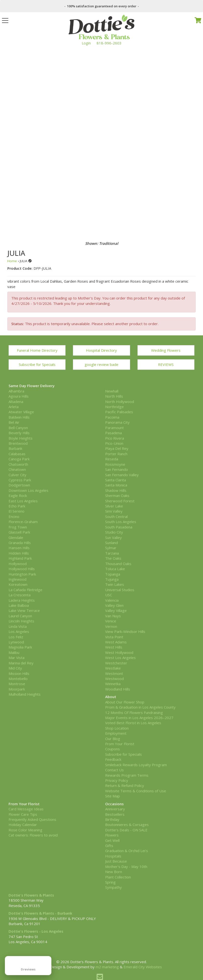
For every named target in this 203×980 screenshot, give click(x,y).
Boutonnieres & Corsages (127, 825)
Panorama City (117, 422)
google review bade (101, 364)
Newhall (112, 391)
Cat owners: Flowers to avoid (33, 835)
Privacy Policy (117, 780)
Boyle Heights (21, 438)
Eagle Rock (18, 495)
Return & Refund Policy (125, 785)
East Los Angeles (23, 501)
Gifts (109, 846)
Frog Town (18, 527)
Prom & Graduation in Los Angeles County (140, 707)
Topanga (113, 574)
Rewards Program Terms (127, 775)
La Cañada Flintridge (25, 590)
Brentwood (18, 443)
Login (86, 43)
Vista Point (114, 637)
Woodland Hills (118, 689)
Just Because (116, 861)
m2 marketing (107, 967)
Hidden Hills (19, 553)
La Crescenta (20, 595)
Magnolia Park (20, 647)
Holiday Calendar (23, 825)
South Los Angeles (121, 522)
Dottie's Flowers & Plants (31, 895)
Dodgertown (19, 485)
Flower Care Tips (23, 814)
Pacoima (112, 417)
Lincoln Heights (21, 621)
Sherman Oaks (117, 495)
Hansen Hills (19, 548)
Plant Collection (118, 877)
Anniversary (115, 809)
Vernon (111, 626)
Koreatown (18, 584)
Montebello (18, 679)
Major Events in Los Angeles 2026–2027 (139, 718)
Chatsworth (18, 464)
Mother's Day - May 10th (126, 867)
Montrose (17, 684)
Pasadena (113, 433)
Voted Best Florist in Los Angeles (133, 723)
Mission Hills (19, 673)
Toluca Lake (115, 569)
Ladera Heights (22, 600)
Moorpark (17, 689)
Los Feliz (16, 637)
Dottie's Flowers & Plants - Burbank (40, 913)
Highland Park (20, 558)
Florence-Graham (23, 522)
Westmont (114, 673)
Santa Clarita (116, 480)
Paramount (114, 428)
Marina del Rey (21, 663)
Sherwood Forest (120, 501)
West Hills (114, 647)
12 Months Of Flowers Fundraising (134, 712)
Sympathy (113, 887)
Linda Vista (18, 626)
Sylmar (111, 548)
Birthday (112, 819)
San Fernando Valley (122, 475)
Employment (116, 733)
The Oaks (113, 558)
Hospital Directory (101, 350)
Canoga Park (19, 459)
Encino (14, 516)
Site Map (113, 796)
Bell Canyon (18, 428)
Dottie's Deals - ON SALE (126, 830)
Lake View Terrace (24, 610)
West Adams (116, 642)
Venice (111, 621)
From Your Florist (120, 744)
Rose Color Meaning (25, 830)
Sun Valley (113, 537)
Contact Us (114, 770)
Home (12, 261)
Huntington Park (22, 574)
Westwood (114, 679)
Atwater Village (21, 412)
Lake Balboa (19, 605)
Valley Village (116, 610)
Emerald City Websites (143, 967)
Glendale (16, 537)
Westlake (113, 668)
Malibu (14, 652)
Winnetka (113, 684)
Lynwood (16, 642)
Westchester (116, 663)
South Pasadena (119, 527)
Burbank (15, 448)
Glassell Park (19, 532)
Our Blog (113, 739)
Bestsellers (115, 814)
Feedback (113, 759)
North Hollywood (120, 402)
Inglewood (17, 579)
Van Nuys (113, 616)
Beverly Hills (19, 433)
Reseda (112, 459)
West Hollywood (119, 652)
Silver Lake (114, 506)
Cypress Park (20, 480)
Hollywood (18, 564)
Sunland (112, 543)
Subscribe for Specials (37, 364)
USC (109, 595)
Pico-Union (114, 443)
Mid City (15, 668)
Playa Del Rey (117, 448)
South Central (116, 516)
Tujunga (112, 579)
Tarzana (112, 553)
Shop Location (117, 728)
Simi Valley (114, 511)
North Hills (114, 396)
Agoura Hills (19, 396)
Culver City (17, 475)
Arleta (14, 407)
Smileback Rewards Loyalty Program (136, 765)
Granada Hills (20, 543)
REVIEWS (166, 364)
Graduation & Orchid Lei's (127, 851)
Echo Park (17, 506)
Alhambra (16, 391)
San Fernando (117, 469)
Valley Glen (114, 605)
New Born (114, 872)
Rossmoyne (115, 464)
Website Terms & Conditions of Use (136, 791)
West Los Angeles (120, 658)
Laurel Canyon (20, 616)
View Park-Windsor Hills (125, 631)
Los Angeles (19, 631)
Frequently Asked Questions (32, 819)
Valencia (112, 600)
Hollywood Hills (22, 569)
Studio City (114, 532)
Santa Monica (116, 485)
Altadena (16, 402)
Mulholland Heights (25, 694)
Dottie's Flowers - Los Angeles (36, 931)
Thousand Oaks (118, 564)
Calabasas (17, 454)
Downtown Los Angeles (28, 490)
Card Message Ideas (26, 809)
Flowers (112, 835)
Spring (110, 882)
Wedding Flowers (166, 350)
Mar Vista (17, 658)
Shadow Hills (116, 490)
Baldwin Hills (19, 417)
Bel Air (14, 422)
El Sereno (17, 511)
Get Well (112, 840)
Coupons (113, 749)
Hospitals (113, 856)
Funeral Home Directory (37, 350)
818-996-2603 (109, 43)
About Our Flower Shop (125, 702)
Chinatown (17, 469)
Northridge (114, 407)
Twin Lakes (115, 584)
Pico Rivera (115, 438)
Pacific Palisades (119, 412)
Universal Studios (120, 590)
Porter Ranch (116, 454)
